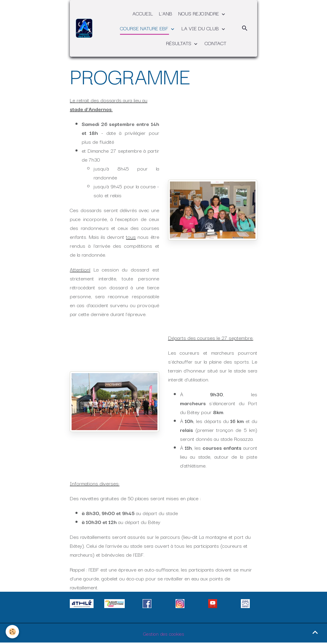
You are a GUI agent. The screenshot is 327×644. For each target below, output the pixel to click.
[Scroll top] (315, 632)
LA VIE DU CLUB (201, 28)
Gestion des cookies (163, 633)
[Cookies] (13, 632)
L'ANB (166, 13)
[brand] (84, 28)
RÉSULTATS (179, 43)
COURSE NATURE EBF (145, 28)
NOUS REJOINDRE (199, 13)
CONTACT (215, 43)
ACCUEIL (143, 13)
